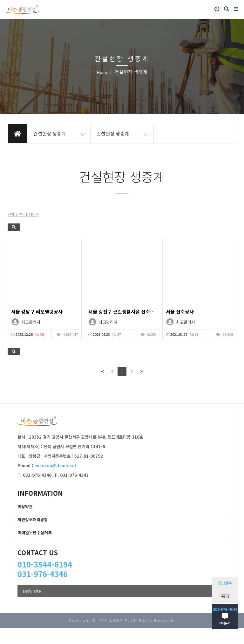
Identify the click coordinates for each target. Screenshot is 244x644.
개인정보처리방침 (33, 519)
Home (103, 72)
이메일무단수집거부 (35, 532)
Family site (122, 591)
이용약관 (25, 506)
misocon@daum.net (56, 465)
